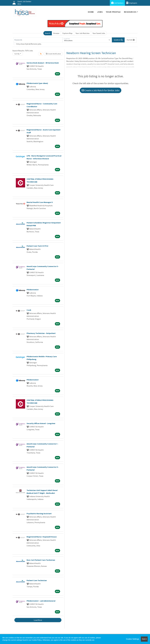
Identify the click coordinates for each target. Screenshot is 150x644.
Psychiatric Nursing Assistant (39, 513)
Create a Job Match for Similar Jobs (101, 90)
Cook (29, 310)
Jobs (100, 12)
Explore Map (67, 33)
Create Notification (53, 54)
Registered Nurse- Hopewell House (42, 537)
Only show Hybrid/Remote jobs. (29, 44)
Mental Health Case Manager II (40, 202)
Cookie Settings (133, 639)
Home (91, 12)
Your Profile (113, 12)
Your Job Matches (83, 33)
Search (48, 33)
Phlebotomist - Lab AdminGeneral (41, 601)
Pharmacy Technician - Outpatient (41, 333)
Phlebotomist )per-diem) (37, 83)
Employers (132, 3)
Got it (144, 639)
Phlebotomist (33, 290)
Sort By (17, 54)
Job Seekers (117, 3)
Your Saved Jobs (99, 33)
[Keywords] (38, 40)
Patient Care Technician (37, 580)
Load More (38, 620)
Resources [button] (130, 12)
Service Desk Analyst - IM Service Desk (43, 63)
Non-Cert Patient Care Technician (41, 560)
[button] (131, 40)
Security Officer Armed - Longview (41, 423)
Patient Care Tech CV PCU (37, 246)
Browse (56, 33)
